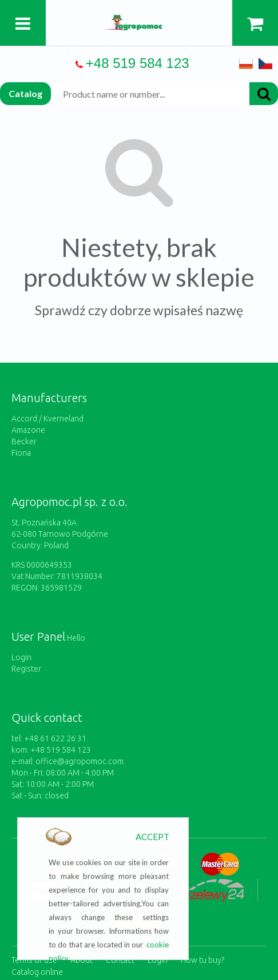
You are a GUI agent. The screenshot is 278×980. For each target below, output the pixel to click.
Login (21, 657)
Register (26, 669)
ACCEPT (152, 837)
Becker (24, 441)
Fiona (21, 453)
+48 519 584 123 (138, 63)
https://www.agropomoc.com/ (139, 21)
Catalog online (37, 972)
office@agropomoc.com (80, 761)
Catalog (25, 93)
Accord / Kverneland (47, 419)
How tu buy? (202, 960)
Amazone (28, 430)
